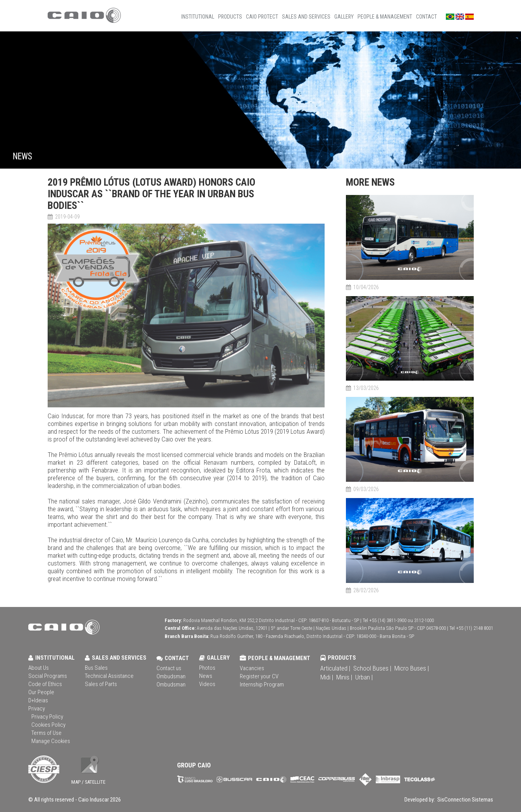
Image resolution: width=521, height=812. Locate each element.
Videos (207, 684)
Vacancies (252, 668)
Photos (207, 668)
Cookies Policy (48, 725)
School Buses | (372, 668)
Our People (41, 692)
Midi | (327, 677)
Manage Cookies (51, 741)
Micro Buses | (412, 668)
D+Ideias (38, 700)
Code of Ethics (45, 684)
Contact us (169, 668)
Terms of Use (46, 733)
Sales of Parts (101, 684)
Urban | (364, 677)
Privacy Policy (47, 717)
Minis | (344, 677)
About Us (39, 668)
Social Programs (48, 676)
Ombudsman (171, 676)
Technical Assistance (109, 676)
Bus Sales (96, 668)
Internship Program (262, 684)
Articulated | (335, 668)
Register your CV (259, 676)
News (206, 676)
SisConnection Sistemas (465, 800)
